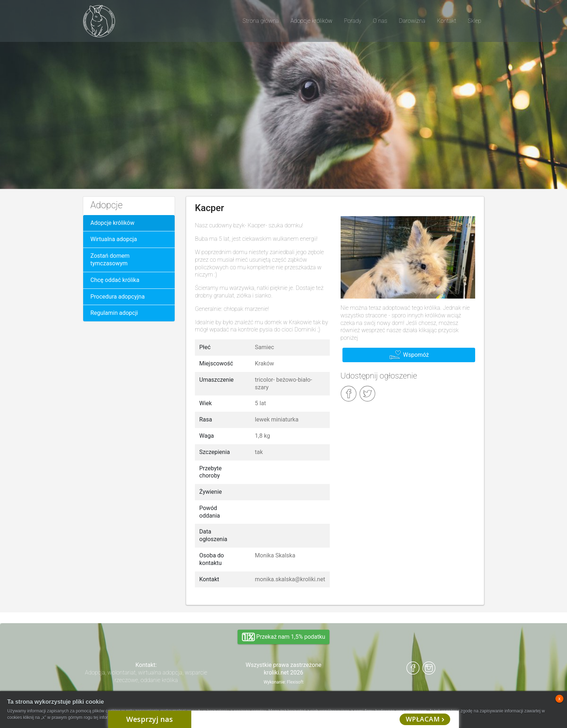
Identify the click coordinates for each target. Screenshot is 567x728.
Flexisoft (295, 682)
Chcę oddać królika (115, 280)
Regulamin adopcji (114, 313)
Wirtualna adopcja (114, 239)
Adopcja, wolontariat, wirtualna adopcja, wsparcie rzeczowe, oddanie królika (146, 676)
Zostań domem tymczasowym (110, 260)
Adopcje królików (112, 223)
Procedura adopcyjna (118, 297)
